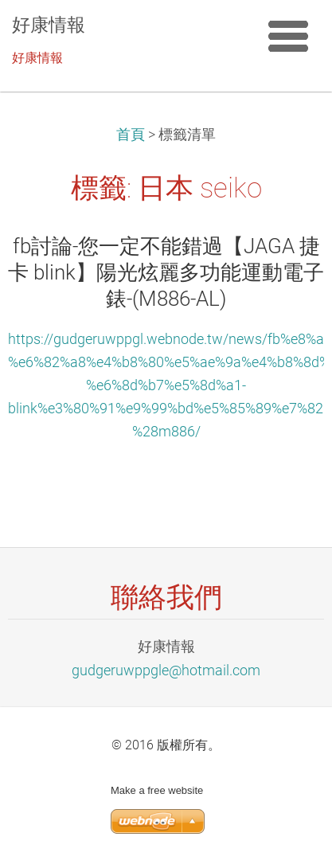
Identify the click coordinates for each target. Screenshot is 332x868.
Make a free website (157, 790)
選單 (288, 36)
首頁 (131, 135)
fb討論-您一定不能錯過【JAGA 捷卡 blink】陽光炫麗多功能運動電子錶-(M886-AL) (166, 272)
